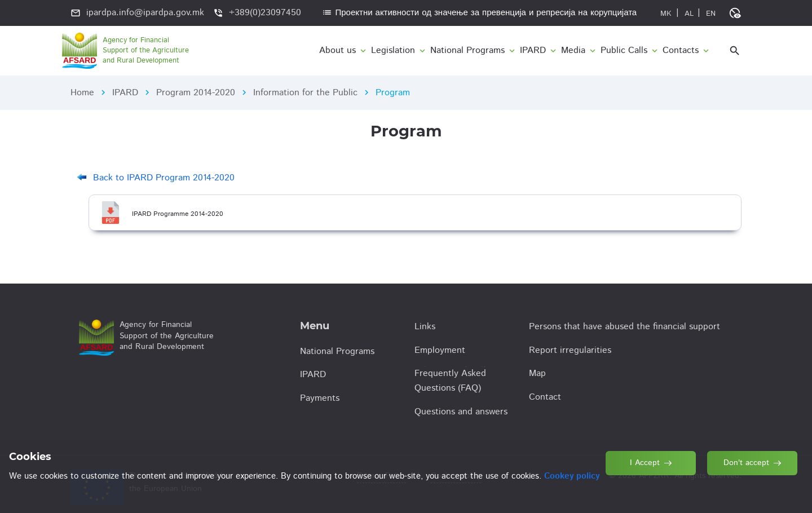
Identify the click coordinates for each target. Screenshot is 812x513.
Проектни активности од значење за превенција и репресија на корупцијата (479, 13)
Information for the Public (305, 93)
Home (82, 93)
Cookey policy (572, 476)
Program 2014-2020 (196, 93)
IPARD (125, 93)
